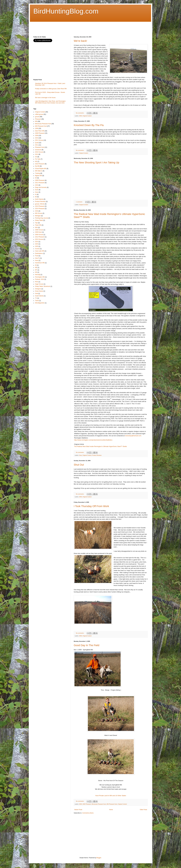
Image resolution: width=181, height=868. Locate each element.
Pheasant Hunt (40, 147)
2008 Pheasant (40, 133)
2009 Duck (38, 232)
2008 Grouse (39, 230)
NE (36, 272)
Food (37, 256)
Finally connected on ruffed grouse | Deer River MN (51, 89)
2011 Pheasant (40, 183)
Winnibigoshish (40, 303)
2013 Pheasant (40, 206)
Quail (37, 143)
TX (36, 298)
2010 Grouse (39, 152)
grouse (37, 117)
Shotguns (38, 289)
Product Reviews (97, 455)
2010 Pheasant (40, 164)
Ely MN (37, 166)
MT (36, 270)
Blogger (99, 858)
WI (36, 178)
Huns (37, 260)
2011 (37, 145)
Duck (37, 190)
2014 (37, 242)
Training (38, 173)
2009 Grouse (39, 235)
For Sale (38, 159)
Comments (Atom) (88, 813)
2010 (37, 138)
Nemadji (38, 275)
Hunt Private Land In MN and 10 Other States (111, 796)
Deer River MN (40, 131)
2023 (37, 244)
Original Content (87, 116)
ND (36, 162)
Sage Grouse (39, 284)
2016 (37, 211)
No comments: (80, 113)
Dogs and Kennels (41, 187)
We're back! (80, 41)
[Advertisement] (75, 27)
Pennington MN (40, 277)
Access (37, 249)
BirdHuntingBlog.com (66, 11)
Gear (80, 455)
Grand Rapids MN (41, 169)
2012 (37, 154)
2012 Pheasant (40, 237)
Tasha (37, 301)
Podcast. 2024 (40, 279)
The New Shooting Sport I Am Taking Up (96, 162)
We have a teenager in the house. (45, 98)
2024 (37, 185)
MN (36, 121)
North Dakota (39, 199)
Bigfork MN (38, 176)
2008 (37, 128)
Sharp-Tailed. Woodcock (43, 286)
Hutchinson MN (40, 263)
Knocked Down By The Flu (89, 125)
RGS (37, 282)
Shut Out (79, 465)
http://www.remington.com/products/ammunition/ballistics (93, 440)
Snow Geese (39, 291)
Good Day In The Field (87, 645)
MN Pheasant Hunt (112, 804)
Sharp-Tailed (39, 220)
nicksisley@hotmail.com (133, 436)
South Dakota (39, 296)
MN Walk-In (39, 171)
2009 (80, 116)
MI (36, 197)
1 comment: (79, 202)
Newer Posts (78, 810)
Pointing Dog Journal (41, 218)
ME (36, 268)
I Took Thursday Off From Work (91, 506)
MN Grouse (39, 213)
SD (36, 157)
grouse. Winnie (40, 204)
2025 (37, 246)
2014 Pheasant (40, 209)
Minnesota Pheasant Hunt (99, 804)
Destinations (39, 253)
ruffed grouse (39, 114)
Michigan (38, 216)
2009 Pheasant (87, 804)
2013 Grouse (39, 239)
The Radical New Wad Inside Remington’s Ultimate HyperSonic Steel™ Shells (100, 446)
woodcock (38, 150)
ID (36, 265)
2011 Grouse (39, 140)
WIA (36, 228)
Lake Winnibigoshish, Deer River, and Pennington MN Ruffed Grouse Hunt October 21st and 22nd (50, 102)
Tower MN (38, 225)
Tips (36, 223)
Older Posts (143, 810)
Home (111, 810)
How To (37, 258)
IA (36, 194)
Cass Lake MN (40, 251)
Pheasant (38, 119)
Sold (36, 294)
